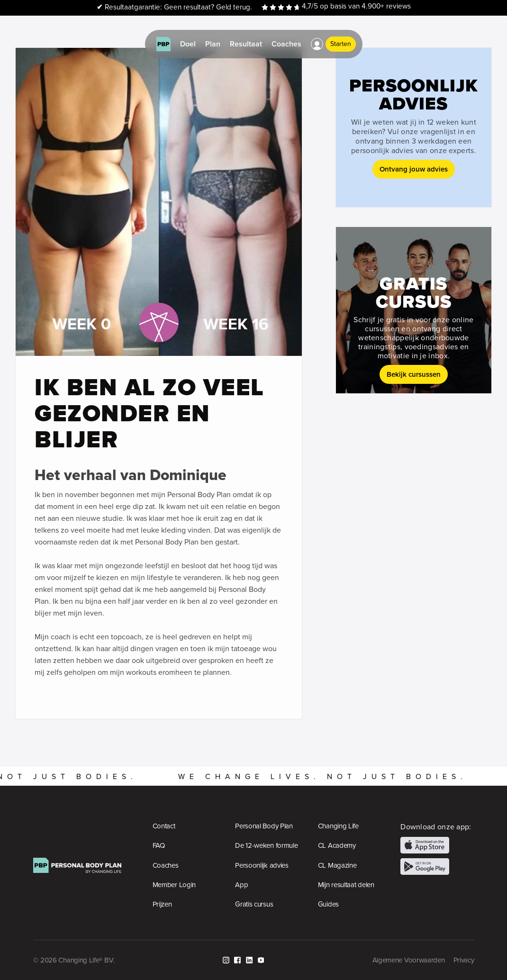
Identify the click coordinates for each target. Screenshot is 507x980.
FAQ (159, 845)
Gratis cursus (254, 904)
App (241, 885)
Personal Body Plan (264, 826)
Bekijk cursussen (414, 374)
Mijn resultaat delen (346, 885)
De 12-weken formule (266, 845)
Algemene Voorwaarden (409, 960)
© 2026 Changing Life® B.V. (74, 960)
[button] (317, 44)
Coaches (166, 865)
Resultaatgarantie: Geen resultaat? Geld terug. (174, 7)
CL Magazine (337, 865)
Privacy (464, 960)
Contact (164, 826)
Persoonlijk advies (262, 865)
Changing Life (338, 826)
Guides (328, 904)
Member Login (174, 885)
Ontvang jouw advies (414, 169)
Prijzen (162, 904)
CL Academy (337, 845)
